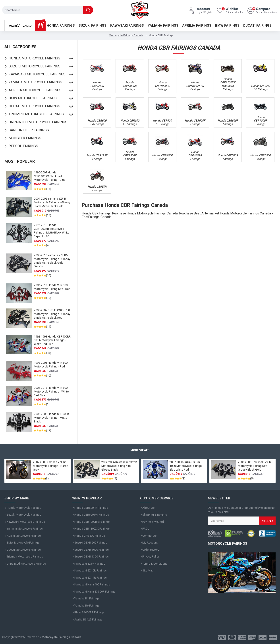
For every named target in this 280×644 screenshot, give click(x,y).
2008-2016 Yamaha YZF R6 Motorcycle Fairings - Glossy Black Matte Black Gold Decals (52, 261)
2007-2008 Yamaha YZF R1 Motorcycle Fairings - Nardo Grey (51, 466)
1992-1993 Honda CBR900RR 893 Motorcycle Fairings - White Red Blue (52, 340)
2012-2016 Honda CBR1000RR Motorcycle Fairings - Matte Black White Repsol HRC (52, 231)
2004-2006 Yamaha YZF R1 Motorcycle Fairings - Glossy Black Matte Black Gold (52, 202)
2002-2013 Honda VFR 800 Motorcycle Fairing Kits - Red (52, 287)
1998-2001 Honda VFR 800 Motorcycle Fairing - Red (51, 365)
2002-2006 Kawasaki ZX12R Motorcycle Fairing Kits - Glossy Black (119, 466)
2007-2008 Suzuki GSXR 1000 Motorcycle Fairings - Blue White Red (186, 466)
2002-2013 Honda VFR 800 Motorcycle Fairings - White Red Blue (51, 392)
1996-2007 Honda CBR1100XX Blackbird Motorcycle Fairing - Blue (50, 176)
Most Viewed (140, 450)
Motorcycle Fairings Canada (126, 35)
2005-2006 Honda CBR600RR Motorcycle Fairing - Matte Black (52, 418)
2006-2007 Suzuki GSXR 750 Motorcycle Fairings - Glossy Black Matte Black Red (52, 314)
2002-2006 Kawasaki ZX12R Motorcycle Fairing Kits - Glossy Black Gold (256, 466)
